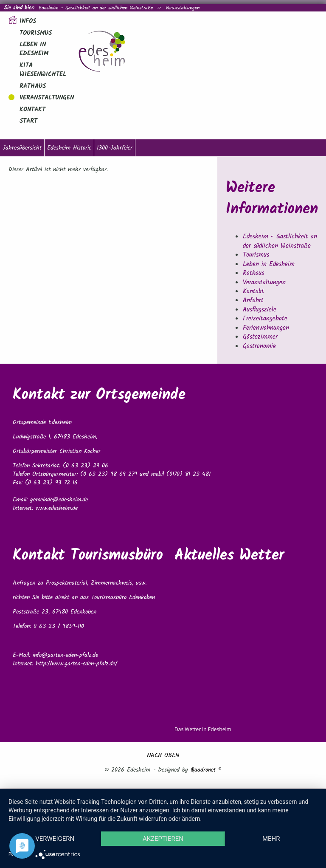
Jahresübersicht (22, 148)
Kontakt (32, 110)
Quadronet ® (206, 770)
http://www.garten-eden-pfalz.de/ (76, 664)
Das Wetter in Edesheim (203, 729)
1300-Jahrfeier (115, 148)
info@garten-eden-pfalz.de (65, 655)
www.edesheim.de (57, 508)
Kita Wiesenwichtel (43, 70)
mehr (271, 839)
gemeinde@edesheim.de (59, 500)
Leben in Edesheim (34, 49)
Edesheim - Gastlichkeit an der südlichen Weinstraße (96, 8)
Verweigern (55, 839)
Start (28, 121)
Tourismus (36, 33)
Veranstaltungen (183, 8)
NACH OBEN (163, 755)
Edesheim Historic (69, 148)
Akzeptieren (163, 839)
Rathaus (33, 86)
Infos (28, 21)
